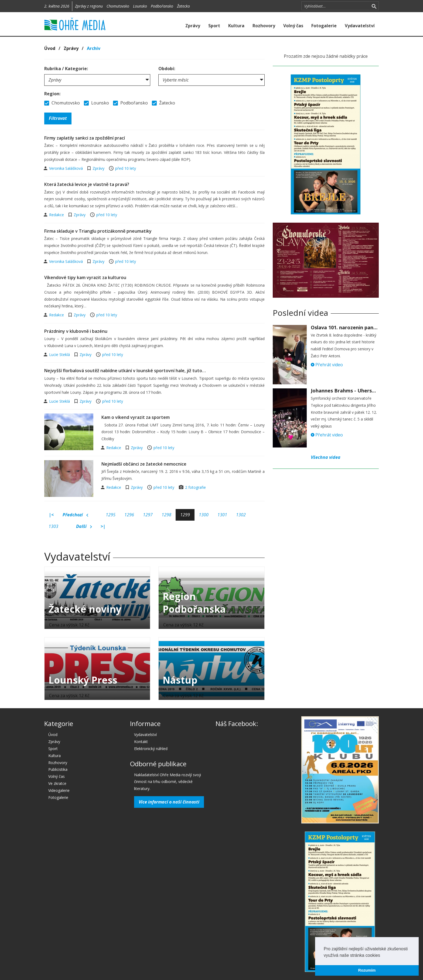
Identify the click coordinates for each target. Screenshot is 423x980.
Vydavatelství (360, 26)
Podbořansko (162, 6)
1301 (222, 515)
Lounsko (140, 6)
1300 (204, 515)
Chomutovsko (118, 6)
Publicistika (58, 769)
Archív (94, 48)
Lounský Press (83, 680)
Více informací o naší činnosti (169, 802)
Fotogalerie (324, 26)
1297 (148, 515)
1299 (185, 515)
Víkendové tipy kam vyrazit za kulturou (85, 277)
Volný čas (293, 26)
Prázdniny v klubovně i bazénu (76, 331)
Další (84, 527)
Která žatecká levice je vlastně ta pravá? (87, 184)
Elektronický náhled (151, 749)
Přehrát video (327, 365)
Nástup (180, 680)
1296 (129, 515)
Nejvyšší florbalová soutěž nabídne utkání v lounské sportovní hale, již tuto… (125, 371)
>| (103, 526)
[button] (382, 956)
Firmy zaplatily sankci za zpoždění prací (85, 138)
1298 (166, 515)
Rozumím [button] (367, 970)
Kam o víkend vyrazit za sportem (136, 417)
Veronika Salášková (66, 168)
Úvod (50, 48)
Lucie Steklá (60, 355)
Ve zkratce (57, 783)
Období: (167, 69)
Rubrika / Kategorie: (66, 69)
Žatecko (183, 6)
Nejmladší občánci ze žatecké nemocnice (144, 464)
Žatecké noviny (85, 609)
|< (51, 515)
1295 (111, 515)
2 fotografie (195, 487)
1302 (241, 515)
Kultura (236, 26)
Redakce (57, 215)
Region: (52, 94)
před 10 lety (126, 168)
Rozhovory (264, 26)
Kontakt (141, 742)
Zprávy (193, 26)
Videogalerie (59, 790)
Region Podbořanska (194, 603)
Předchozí (75, 515)
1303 (53, 526)
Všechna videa (326, 457)
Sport (214, 26)
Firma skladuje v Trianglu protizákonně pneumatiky (98, 231)
